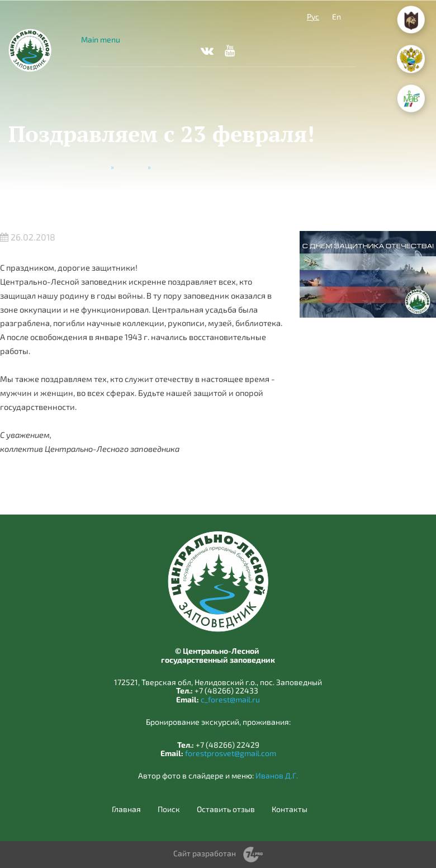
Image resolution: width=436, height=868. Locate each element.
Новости (131, 167)
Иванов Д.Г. (277, 775)
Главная (94, 167)
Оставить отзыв (226, 809)
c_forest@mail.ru (230, 699)
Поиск (169, 809)
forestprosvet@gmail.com (231, 753)
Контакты (290, 809)
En (337, 16)
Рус (313, 16)
